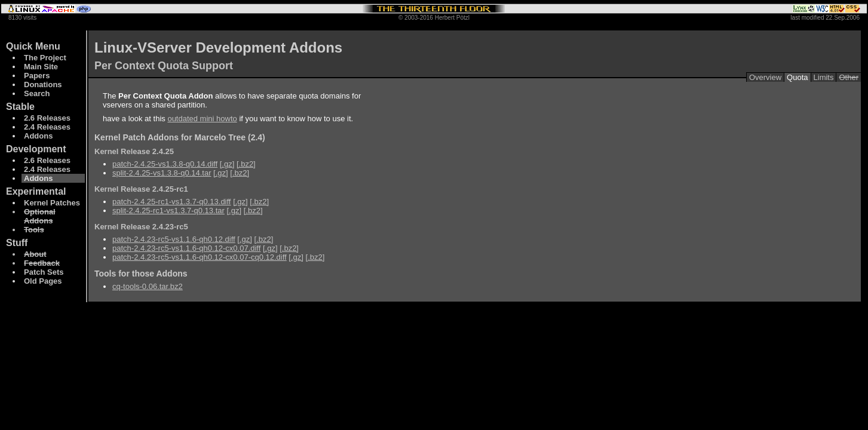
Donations (43, 85)
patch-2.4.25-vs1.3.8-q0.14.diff (165, 164)
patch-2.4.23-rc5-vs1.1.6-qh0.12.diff (174, 239)
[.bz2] (246, 164)
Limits (824, 77)
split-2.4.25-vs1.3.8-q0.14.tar (162, 173)
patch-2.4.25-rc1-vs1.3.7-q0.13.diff (172, 202)
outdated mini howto (202, 119)
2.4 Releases (47, 127)
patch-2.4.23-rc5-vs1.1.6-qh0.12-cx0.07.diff (186, 248)
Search (37, 93)
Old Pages (43, 281)
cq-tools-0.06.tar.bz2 (148, 286)
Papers (37, 76)
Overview (765, 77)
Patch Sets (44, 272)
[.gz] (227, 164)
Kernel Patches (52, 203)
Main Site (41, 67)
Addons (38, 136)
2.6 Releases (47, 118)
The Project (45, 58)
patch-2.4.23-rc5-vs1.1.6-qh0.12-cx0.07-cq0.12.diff (200, 257)
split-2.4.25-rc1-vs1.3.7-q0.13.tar (168, 211)
